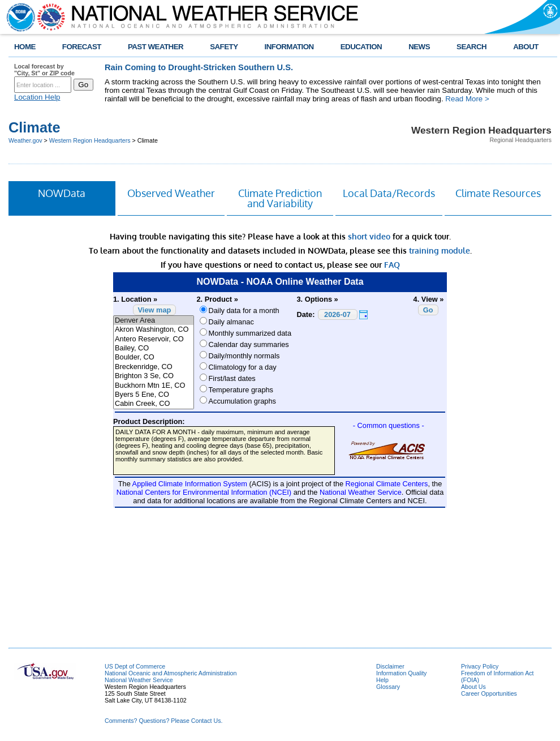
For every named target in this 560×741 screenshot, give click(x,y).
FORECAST (82, 47)
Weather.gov (25, 140)
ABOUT (526, 47)
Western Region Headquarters (90, 140)
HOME (25, 47)
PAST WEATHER (156, 47)
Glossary (388, 687)
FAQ (392, 265)
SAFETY (224, 47)
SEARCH (471, 47)
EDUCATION (361, 47)
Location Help (37, 97)
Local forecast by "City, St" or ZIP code (44, 70)
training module (440, 250)
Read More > (467, 99)
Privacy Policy (480, 666)
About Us (473, 687)
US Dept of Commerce (135, 666)
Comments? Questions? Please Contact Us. (163, 721)
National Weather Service (139, 680)
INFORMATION (289, 47)
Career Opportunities (489, 693)
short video (369, 236)
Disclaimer (390, 666)
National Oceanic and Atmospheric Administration (171, 673)
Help (382, 680)
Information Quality (401, 673)
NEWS (419, 47)
